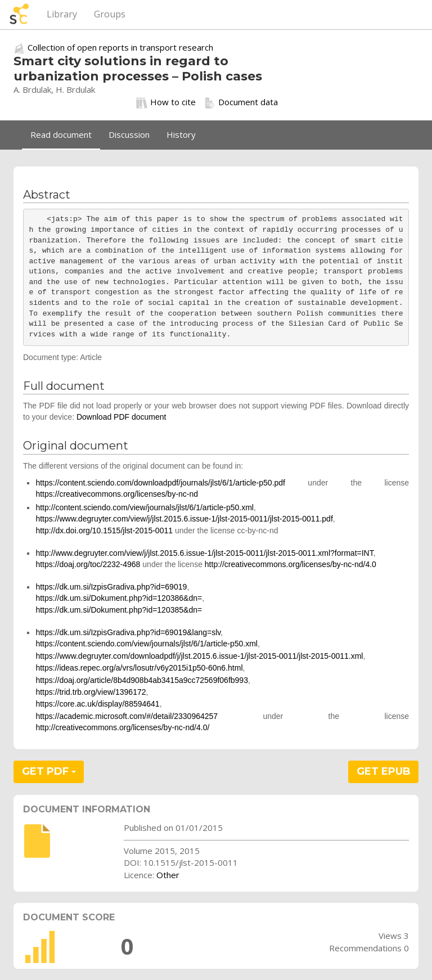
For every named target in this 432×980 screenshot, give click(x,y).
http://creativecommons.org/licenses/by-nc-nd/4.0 (291, 564)
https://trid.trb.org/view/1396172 (91, 692)
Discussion (129, 134)
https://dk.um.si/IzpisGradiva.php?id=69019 (111, 587)
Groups (110, 14)
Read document (61, 134)
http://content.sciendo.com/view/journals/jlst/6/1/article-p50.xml (145, 507)
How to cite (166, 102)
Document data (241, 102)
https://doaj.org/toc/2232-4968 (88, 564)
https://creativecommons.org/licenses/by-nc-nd (117, 494)
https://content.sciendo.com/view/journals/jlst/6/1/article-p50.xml (147, 644)
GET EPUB (384, 771)
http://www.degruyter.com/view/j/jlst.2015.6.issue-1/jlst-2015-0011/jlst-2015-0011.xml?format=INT (204, 553)
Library (62, 14)
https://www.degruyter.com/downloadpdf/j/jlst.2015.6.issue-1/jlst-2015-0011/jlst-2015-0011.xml (199, 656)
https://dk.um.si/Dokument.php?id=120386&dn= (119, 598)
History (181, 134)
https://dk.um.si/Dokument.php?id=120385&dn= (119, 610)
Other (168, 875)
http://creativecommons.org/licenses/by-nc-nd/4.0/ (122, 727)
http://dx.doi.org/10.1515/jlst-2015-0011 (104, 531)
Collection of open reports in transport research (120, 47)
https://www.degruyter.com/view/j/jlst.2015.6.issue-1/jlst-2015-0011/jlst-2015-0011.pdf (184, 519)
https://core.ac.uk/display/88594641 (97, 704)
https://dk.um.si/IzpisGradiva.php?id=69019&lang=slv (128, 632)
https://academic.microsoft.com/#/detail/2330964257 (127, 716)
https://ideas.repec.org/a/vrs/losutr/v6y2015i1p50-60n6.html (139, 668)
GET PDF (49, 771)
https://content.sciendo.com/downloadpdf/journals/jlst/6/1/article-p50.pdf (160, 483)
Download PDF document (121, 417)
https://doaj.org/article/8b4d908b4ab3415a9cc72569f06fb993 (142, 680)
